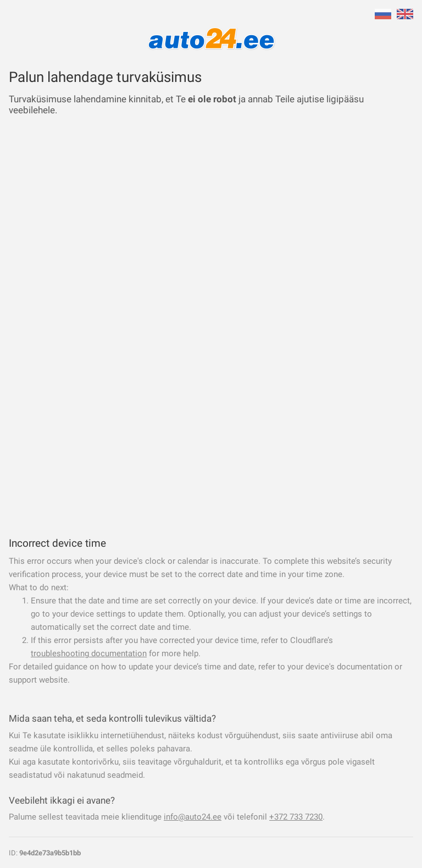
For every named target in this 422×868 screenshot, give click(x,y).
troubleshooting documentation (89, 653)
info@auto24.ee (193, 817)
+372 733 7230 (296, 817)
